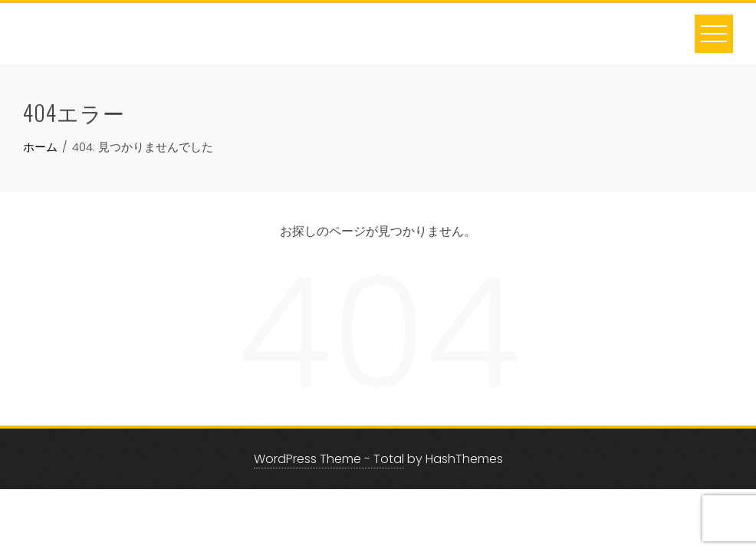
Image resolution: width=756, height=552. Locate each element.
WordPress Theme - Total (329, 459)
